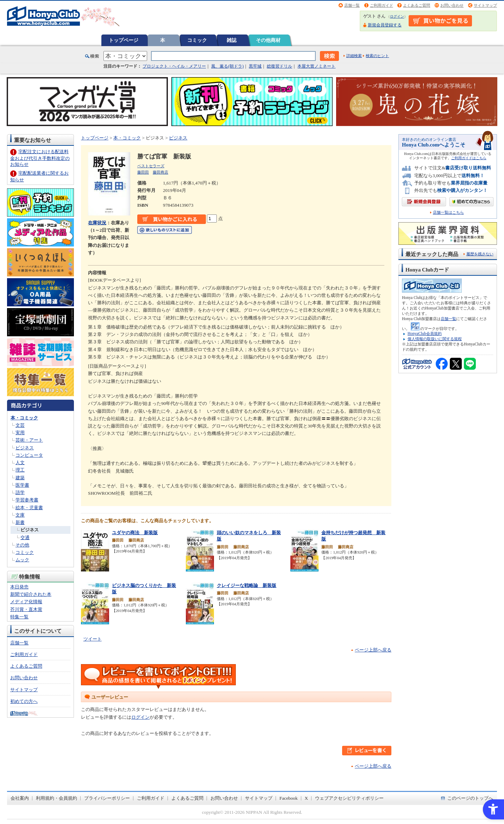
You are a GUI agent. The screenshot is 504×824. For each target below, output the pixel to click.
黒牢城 (255, 66)
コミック (197, 40)
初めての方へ (24, 701)
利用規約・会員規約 (56, 798)
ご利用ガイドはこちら (469, 158)
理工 (20, 470)
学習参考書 (27, 500)
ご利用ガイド (382, 5)
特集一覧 (19, 617)
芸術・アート (29, 440)
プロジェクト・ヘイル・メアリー (174, 66)
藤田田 (143, 172)
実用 (20, 433)
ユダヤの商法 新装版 (135, 533)
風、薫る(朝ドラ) (227, 66)
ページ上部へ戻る (373, 650)
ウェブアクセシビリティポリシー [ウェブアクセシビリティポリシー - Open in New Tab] (349, 798)
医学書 (22, 485)
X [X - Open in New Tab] (307, 798)
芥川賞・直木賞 (26, 609)
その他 (22, 545)
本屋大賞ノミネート (316, 66)
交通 (25, 538)
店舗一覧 (352, 5)
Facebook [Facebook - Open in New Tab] (289, 798)
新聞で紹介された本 (31, 594)
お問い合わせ (452, 5)
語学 (20, 492)
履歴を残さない (480, 254)
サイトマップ (485, 5)
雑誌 (232, 40)
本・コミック (24, 418)
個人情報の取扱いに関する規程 (435, 339)
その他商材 (268, 40)
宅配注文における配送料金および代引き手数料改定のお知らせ (40, 158)
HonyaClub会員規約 (425, 333)
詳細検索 (354, 56)
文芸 (20, 425)
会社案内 (20, 798)
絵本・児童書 (29, 508)
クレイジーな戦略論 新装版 (247, 585)
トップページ (124, 40)
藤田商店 (160, 172)
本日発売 (19, 587)
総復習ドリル (279, 66)
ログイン (397, 16)
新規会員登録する (385, 25)
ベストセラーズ (151, 166)
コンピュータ (29, 455)
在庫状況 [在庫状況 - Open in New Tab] (97, 223)
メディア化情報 (26, 602)
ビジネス (25, 448)
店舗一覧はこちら (448, 213)
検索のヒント (377, 56)
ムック (22, 560)
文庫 (20, 515)
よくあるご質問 (417, 5)
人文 (20, 463)
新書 (20, 522)
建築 (20, 478)
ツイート (93, 639)
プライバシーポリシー (107, 798)
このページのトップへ (470, 798)
